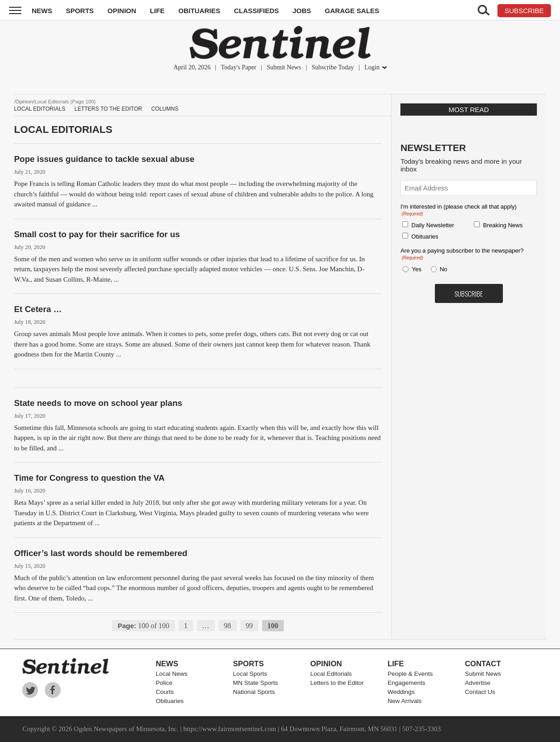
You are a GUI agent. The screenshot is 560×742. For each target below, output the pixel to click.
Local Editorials (40, 109)
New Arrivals (405, 701)
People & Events (410, 674)
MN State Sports (256, 683)
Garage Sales (352, 11)
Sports (80, 11)
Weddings (401, 692)
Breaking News (503, 225)
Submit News (284, 67)
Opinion (122, 11)
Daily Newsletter (433, 225)
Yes (415, 269)
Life (158, 11)
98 (228, 626)
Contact (483, 664)
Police (164, 683)
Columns (165, 109)
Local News (171, 674)
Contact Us (480, 692)
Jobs (302, 11)
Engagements (407, 683)
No (444, 269)
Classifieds (256, 11)
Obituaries (199, 11)
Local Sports (250, 674)
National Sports (254, 692)
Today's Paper (239, 67)
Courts (165, 692)
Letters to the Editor (108, 109)
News (42, 11)
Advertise (477, 683)
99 (249, 626)
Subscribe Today (333, 67)
